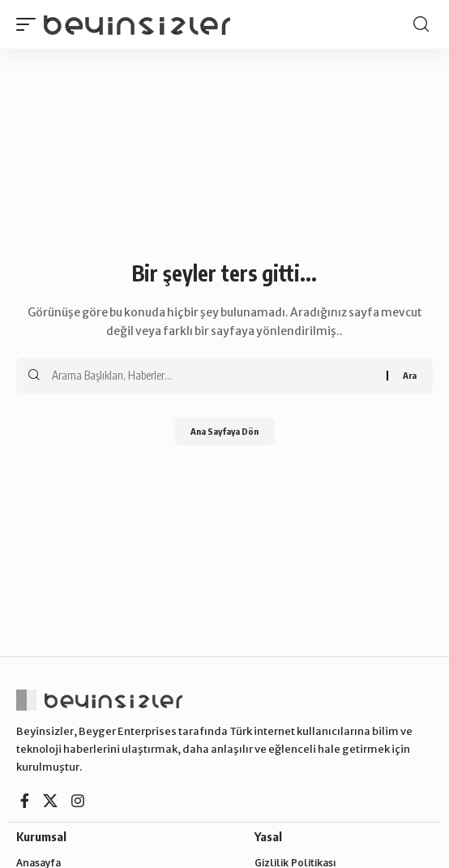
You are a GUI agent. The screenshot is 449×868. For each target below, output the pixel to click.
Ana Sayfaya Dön (224, 431)
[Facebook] (25, 801)
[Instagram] (78, 801)
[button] (30, 24)
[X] (50, 801)
